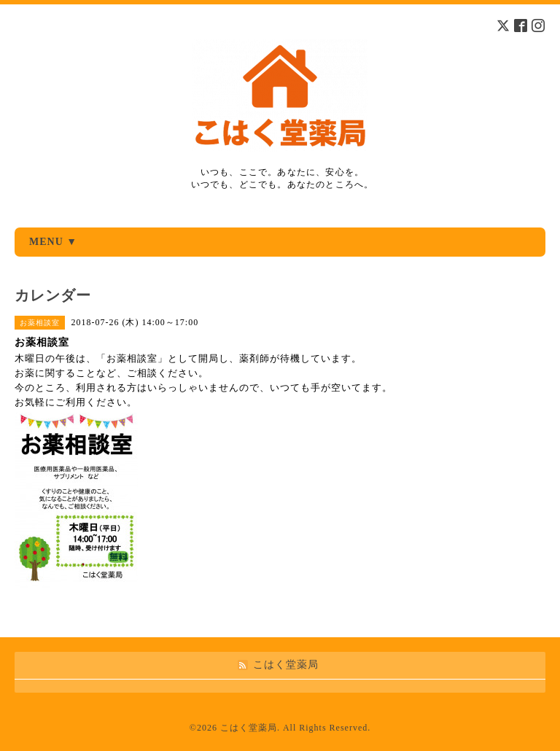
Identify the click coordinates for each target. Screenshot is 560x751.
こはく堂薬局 (249, 728)
